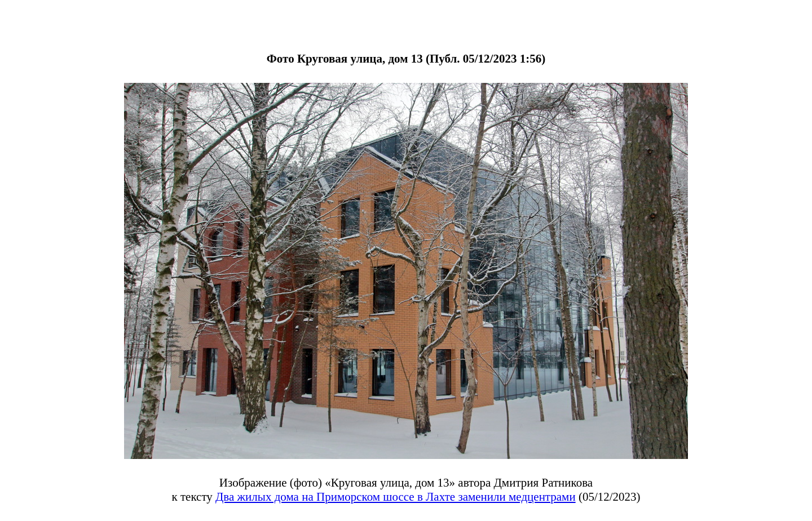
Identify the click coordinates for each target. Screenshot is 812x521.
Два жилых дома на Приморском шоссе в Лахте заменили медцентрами (396, 497)
